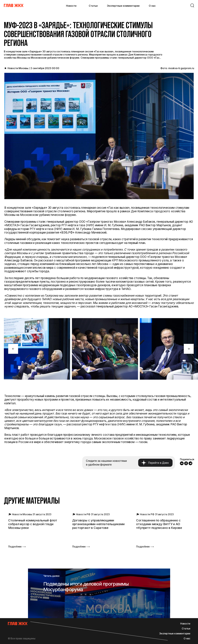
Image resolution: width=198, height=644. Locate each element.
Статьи (93, 6)
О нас (152, 6)
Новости (71, 6)
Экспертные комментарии (123, 6)
